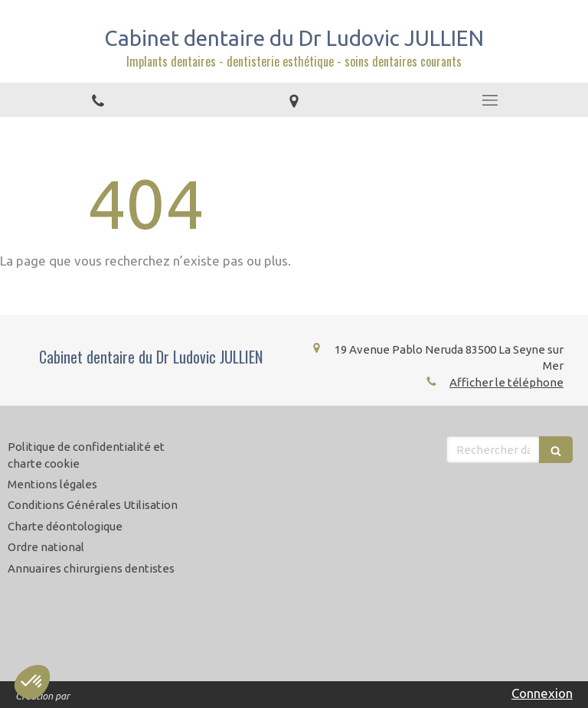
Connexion (542, 693)
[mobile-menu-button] (490, 100)
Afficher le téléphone (506, 382)
